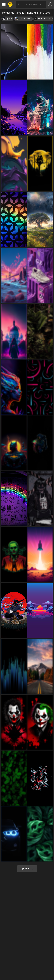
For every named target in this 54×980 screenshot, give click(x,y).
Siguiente (27, 869)
